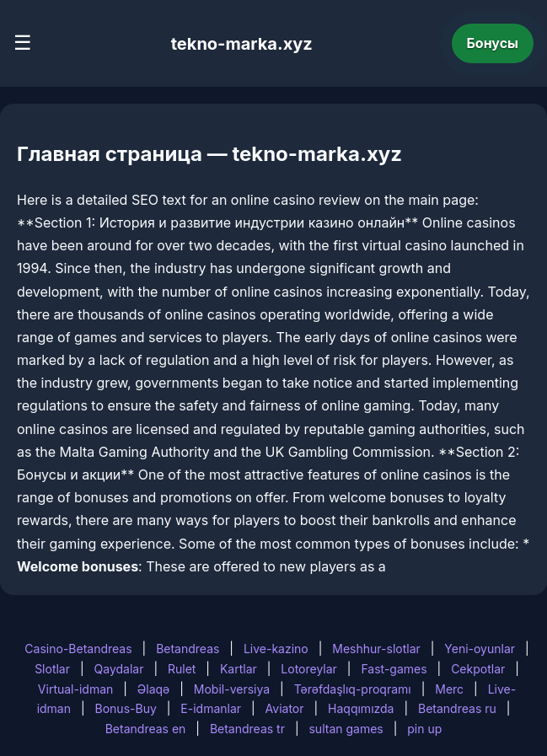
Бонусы (493, 43)
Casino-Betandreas (78, 649)
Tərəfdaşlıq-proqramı (353, 689)
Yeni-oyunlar (480, 649)
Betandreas (188, 649)
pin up (424, 729)
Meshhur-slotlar (376, 649)
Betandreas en (146, 729)
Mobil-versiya (232, 689)
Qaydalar (119, 669)
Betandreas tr (247, 729)
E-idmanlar (211, 708)
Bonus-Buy (126, 708)
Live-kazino (276, 649)
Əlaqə (153, 689)
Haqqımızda (361, 708)
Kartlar (239, 669)
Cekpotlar (478, 669)
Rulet (182, 669)
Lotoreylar (309, 669)
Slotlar (52, 669)
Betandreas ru (457, 708)
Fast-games (394, 669)
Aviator (285, 708)
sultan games (346, 729)
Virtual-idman (75, 689)
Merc (449, 689)
